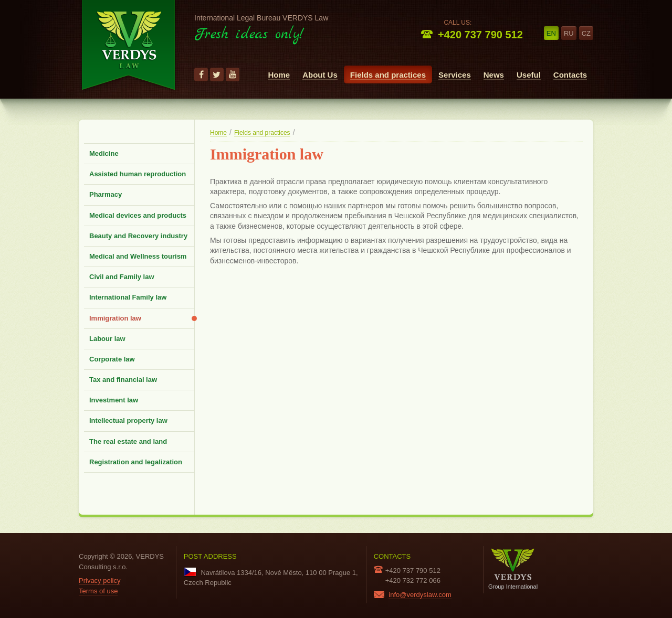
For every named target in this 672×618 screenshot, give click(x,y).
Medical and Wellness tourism (138, 256)
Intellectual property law (128, 420)
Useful (529, 75)
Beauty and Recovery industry (138, 236)
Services (455, 75)
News (494, 75)
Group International (513, 569)
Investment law (114, 400)
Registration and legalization (136, 462)
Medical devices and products (138, 215)
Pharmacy (106, 194)
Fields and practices (388, 75)
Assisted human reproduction (138, 174)
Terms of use (98, 591)
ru (569, 33)
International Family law (128, 297)
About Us (320, 75)
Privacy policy (99, 580)
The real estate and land (128, 441)
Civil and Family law (122, 277)
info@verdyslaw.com (420, 595)
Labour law (107, 339)
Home (279, 75)
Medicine (104, 153)
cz (586, 33)
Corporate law (112, 359)
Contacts (570, 75)
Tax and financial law (123, 380)
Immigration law (115, 318)
